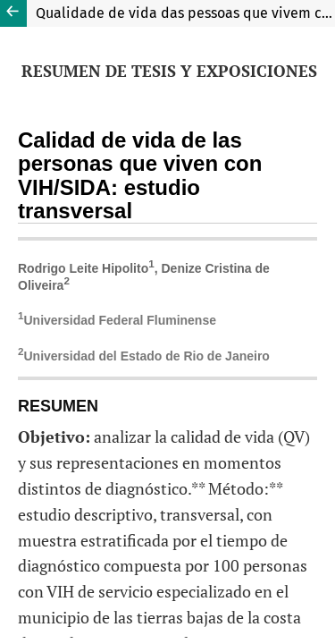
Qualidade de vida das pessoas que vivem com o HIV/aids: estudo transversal (185, 13)
